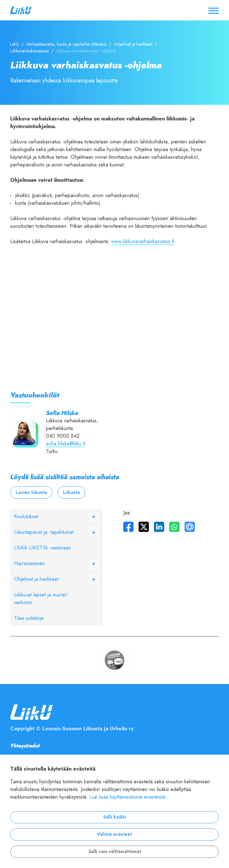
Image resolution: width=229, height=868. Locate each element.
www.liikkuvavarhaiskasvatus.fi (143, 242)
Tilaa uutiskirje (29, 618)
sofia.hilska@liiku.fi (66, 444)
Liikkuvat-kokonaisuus (29, 51)
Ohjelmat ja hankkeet (133, 44)
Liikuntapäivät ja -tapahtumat (44, 532)
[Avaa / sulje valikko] (214, 10)
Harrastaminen (29, 564)
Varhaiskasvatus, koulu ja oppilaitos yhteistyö (66, 44)
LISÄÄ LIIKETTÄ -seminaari (42, 548)
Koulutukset (26, 517)
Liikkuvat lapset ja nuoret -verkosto (42, 599)
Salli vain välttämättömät (115, 852)
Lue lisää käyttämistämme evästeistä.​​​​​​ (128, 797)
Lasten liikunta (31, 492)
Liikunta (71, 492)
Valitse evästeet (114, 834)
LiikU (15, 44)
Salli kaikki (115, 817)
